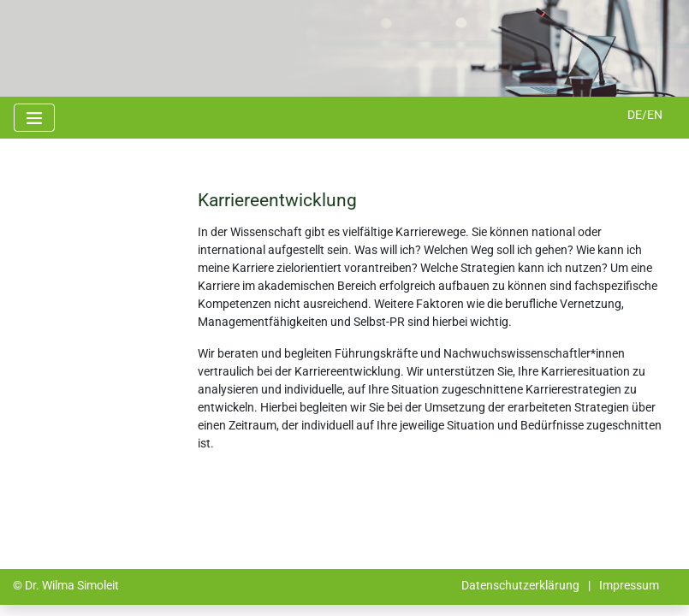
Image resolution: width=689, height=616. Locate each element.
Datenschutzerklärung (520, 585)
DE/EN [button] (645, 115)
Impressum (629, 585)
